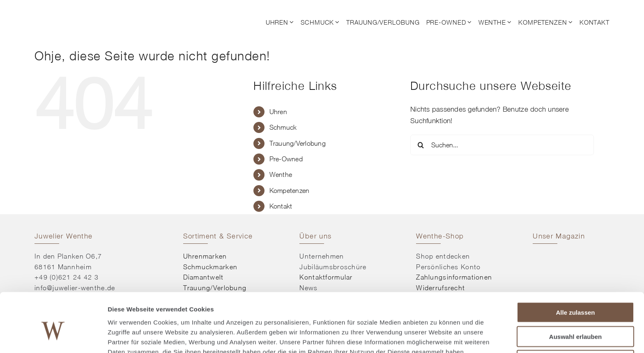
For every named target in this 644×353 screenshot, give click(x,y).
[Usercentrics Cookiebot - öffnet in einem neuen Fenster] (53, 337)
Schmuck (283, 127)
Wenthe (281, 174)
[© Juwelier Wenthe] (80, 11)
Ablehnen (575, 319)
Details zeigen (437, 337)
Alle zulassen (575, 271)
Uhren (278, 112)
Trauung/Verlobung (298, 143)
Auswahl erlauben (575, 295)
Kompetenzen (290, 190)
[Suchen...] (502, 145)
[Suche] (421, 145)
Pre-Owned (286, 159)
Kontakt (281, 206)
